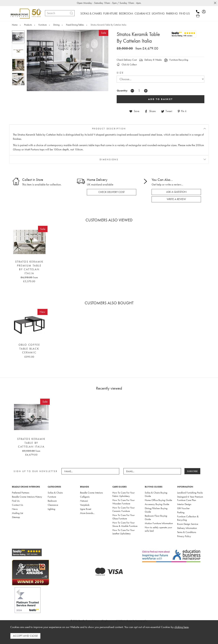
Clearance (53, 505)
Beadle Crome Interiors (91, 492)
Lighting (51, 509)
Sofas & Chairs (55, 492)
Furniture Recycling (176, 60)
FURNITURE (110, 13)
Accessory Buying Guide (157, 504)
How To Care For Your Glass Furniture (123, 517)
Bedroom (52, 501)
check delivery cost (112, 192)
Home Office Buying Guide (158, 500)
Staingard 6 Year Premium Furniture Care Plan (190, 498)
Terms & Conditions (187, 532)
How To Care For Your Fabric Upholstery (123, 494)
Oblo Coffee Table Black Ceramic (29, 348)
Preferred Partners (21, 492)
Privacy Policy (184, 536)
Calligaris (85, 497)
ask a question (176, 192)
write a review (176, 199)
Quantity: (122, 91)
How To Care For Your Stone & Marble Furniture (125, 524)
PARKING (172, 13)
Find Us (16, 501)
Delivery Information (187, 528)
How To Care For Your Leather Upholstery (123, 532)
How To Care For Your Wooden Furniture (123, 502)
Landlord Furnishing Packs (190, 492)
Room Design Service (188, 524)
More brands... (87, 513)
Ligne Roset (86, 509)
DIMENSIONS (109, 159)
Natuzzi (84, 501)
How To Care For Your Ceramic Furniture (123, 509)
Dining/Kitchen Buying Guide (156, 510)
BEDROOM (126, 13)
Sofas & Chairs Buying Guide (156, 494)
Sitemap (16, 517)
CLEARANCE (142, 13)
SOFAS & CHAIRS (91, 13)
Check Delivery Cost (127, 60)
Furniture (52, 497)
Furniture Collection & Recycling (188, 518)
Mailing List (17, 513)
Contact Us (17, 505)
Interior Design (184, 504)
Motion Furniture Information (159, 523)
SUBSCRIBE (193, 471)
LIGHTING (158, 13)
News (15, 509)
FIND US (184, 13)
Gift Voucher (183, 508)
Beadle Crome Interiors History (27, 497)
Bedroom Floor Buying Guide (156, 517)
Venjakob (85, 505)
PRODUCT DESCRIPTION (109, 128)
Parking (181, 512)
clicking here (181, 627)
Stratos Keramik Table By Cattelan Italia (31, 443)
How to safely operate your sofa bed (158, 529)
